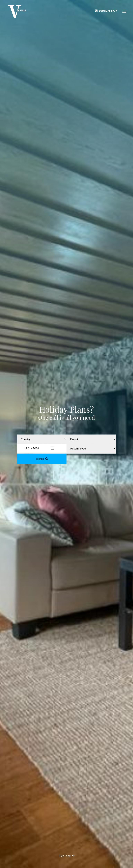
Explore (67, 856)
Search (42, 459)
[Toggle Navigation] (124, 11)
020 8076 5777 (106, 11)
